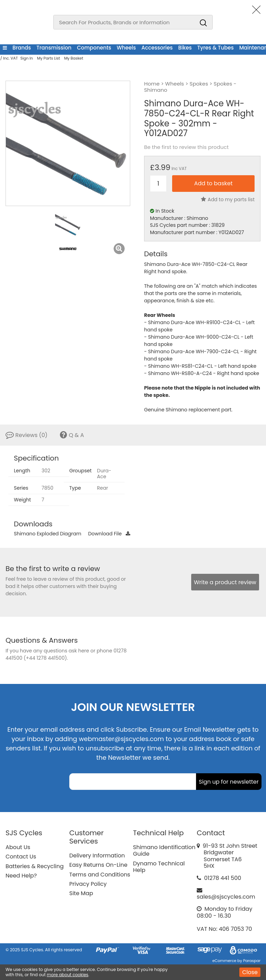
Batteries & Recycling (35, 866)
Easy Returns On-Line (98, 865)
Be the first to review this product (186, 147)
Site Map (81, 893)
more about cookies (68, 975)
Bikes (185, 48)
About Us (18, 847)
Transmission (54, 48)
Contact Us (21, 857)
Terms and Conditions (100, 875)
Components (94, 48)
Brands (22, 48)
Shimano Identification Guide (164, 850)
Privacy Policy (88, 884)
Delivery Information (97, 856)
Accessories (157, 48)
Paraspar (252, 961)
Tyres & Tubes (216, 48)
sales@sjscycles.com (226, 897)
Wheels (126, 48)
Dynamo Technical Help (159, 867)
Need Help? (21, 876)
